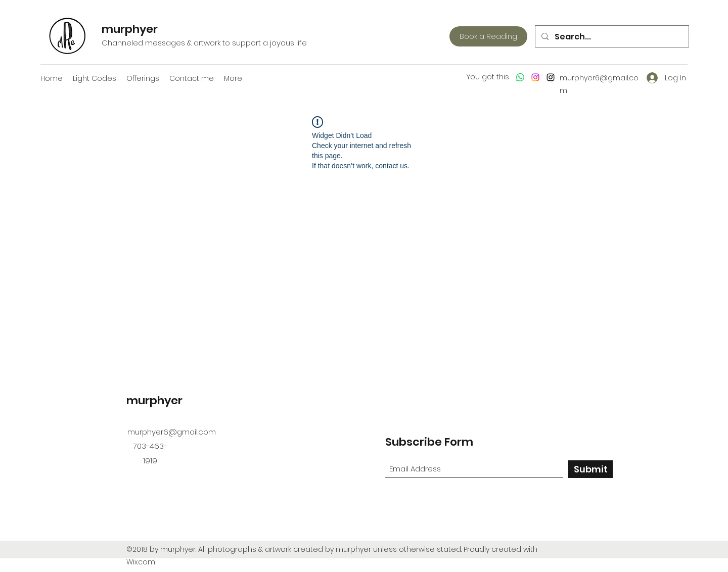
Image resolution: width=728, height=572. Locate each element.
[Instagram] (535, 77)
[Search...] (611, 37)
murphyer (130, 29)
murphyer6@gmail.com (172, 432)
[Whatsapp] (520, 77)
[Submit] (590, 469)
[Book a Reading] (488, 36)
